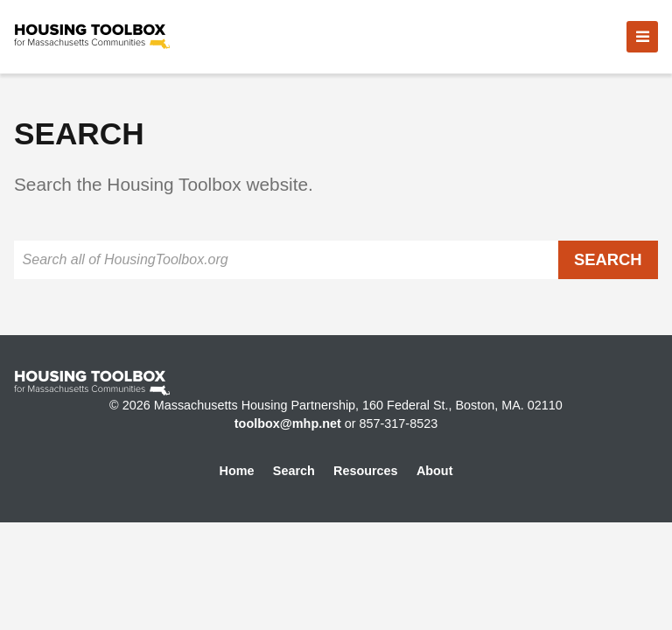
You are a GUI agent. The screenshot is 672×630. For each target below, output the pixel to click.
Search (294, 471)
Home (237, 471)
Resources (366, 471)
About (435, 471)
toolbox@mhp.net (288, 423)
